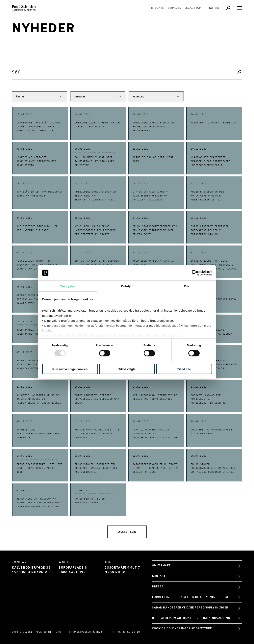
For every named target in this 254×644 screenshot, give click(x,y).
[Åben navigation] (239, 8)
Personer (157, 8)
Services (174, 8)
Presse (158, 587)
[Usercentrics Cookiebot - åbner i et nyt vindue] (195, 273)
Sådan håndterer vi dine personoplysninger (190, 608)
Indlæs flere (127, 532)
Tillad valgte (127, 369)
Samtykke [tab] (67, 286)
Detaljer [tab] (127, 286)
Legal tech (193, 8)
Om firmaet (161, 566)
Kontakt (159, 576)
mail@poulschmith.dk (89, 632)
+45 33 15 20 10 (128, 632)
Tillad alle (184, 369)
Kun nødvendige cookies (70, 369)
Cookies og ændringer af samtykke (182, 629)
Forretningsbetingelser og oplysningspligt (190, 597)
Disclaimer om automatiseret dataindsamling (191, 618)
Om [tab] (187, 286)
